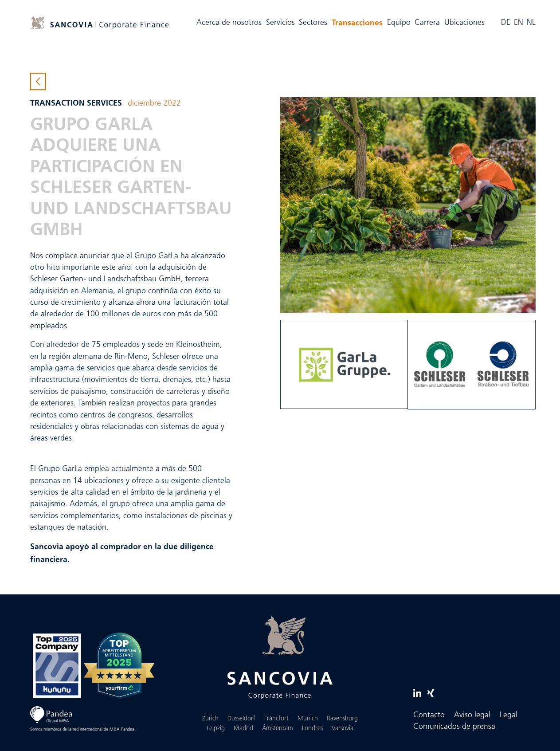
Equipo (399, 23)
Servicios (280, 23)
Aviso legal (472, 715)
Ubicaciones (464, 23)
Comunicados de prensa (454, 727)
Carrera (427, 23)
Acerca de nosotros (229, 23)
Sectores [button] (313, 23)
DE (506, 23)
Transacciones (358, 22)
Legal (509, 715)
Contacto (429, 715)
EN (519, 23)
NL (531, 23)
